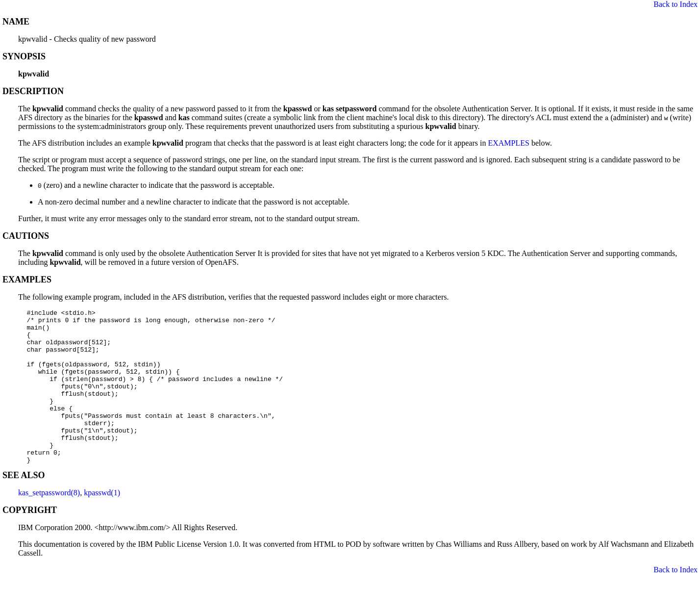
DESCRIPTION (33, 91)
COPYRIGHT (30, 541)
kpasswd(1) (102, 524)
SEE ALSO (24, 506)
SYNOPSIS (24, 56)
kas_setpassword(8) (49, 524)
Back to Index (675, 4)
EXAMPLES (508, 143)
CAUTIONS (26, 236)
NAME (16, 22)
